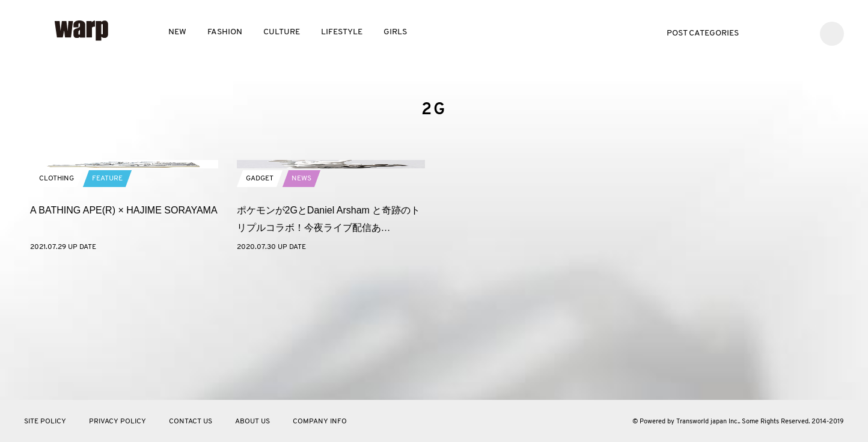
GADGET (260, 306)
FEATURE (107, 306)
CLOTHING (57, 306)
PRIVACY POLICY (118, 422)
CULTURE (282, 32)
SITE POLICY (45, 422)
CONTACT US (191, 422)
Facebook (782, 32)
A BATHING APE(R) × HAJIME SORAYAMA (124, 338)
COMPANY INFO (320, 422)
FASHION (225, 32)
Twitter (764, 32)
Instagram (800, 32)
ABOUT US (252, 422)
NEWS (301, 306)
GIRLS (395, 32)
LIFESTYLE (342, 32)
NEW (177, 32)
